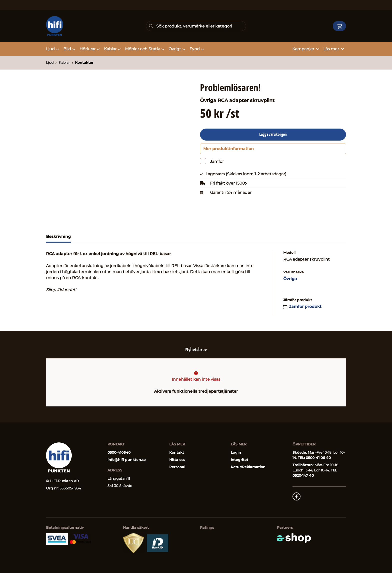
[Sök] (196, 26)
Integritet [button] (239, 460)
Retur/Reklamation (248, 467)
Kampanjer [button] (306, 49)
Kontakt (177, 452)
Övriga (290, 281)
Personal (177, 467)
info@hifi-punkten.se (127, 460)
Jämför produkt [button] (302, 309)
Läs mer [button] (334, 49)
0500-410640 (119, 452)
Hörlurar (90, 49)
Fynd (197, 49)
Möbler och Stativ (145, 49)
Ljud (53, 49)
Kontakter (84, 63)
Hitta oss (177, 460)
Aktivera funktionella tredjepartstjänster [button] (196, 391)
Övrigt (177, 49)
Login (236, 452)
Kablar (112, 49)
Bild (69, 49)
